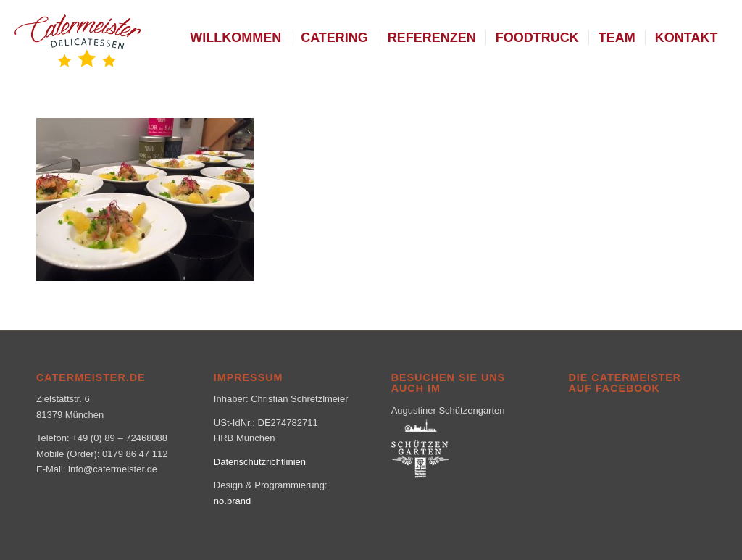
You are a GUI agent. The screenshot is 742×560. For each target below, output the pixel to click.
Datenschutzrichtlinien (260, 462)
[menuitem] (235, 38)
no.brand (232, 501)
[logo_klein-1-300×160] (77, 38)
